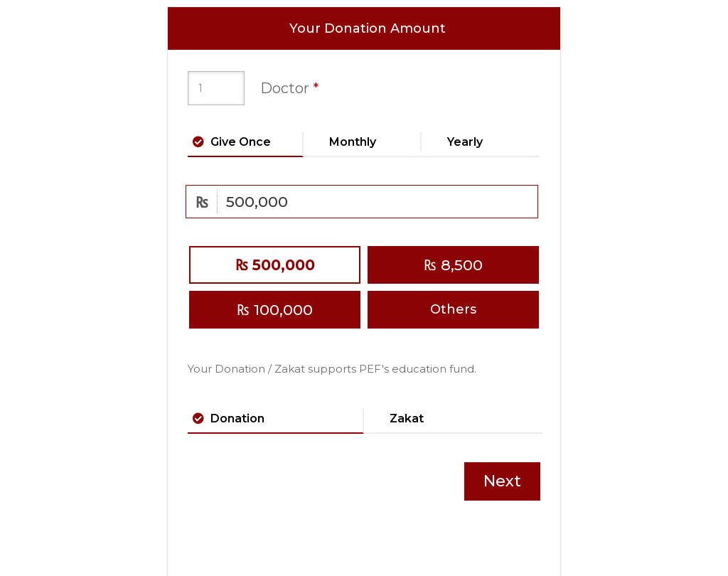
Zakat (407, 417)
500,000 (275, 265)
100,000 (275, 310)
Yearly (465, 140)
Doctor (290, 88)
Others (453, 309)
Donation (237, 417)
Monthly (353, 140)
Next (502, 481)
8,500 (453, 265)
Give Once (241, 140)
